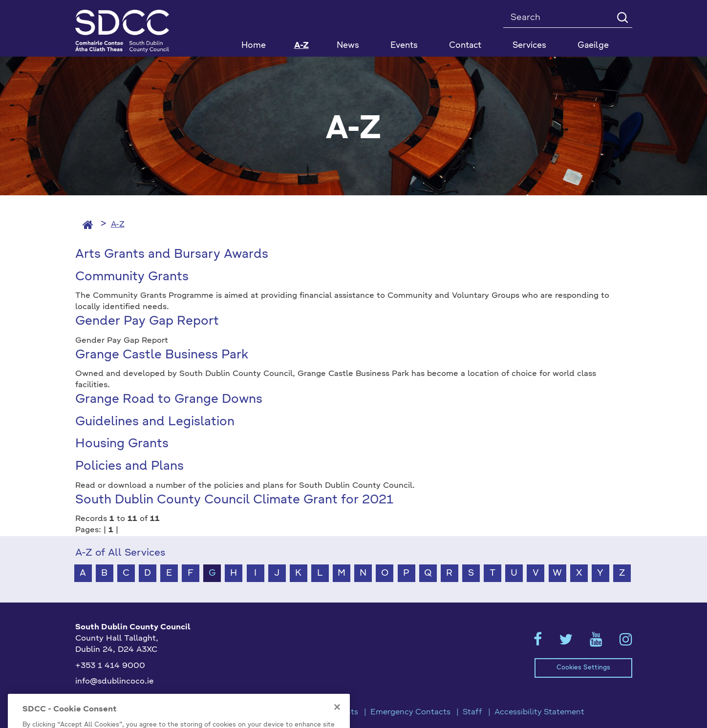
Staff (472, 712)
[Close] (337, 717)
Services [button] (529, 46)
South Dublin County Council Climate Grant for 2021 (234, 500)
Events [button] (404, 46)
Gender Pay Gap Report (147, 322)
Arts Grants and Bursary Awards (172, 255)
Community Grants (132, 277)
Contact (465, 46)
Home (254, 46)
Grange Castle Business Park (162, 355)
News (348, 46)
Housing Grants (122, 444)
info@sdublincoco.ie (115, 682)
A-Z (301, 46)
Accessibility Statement (539, 712)
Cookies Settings (583, 668)
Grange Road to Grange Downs (169, 400)
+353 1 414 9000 (110, 666)
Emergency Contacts (410, 712)
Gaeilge (593, 46)
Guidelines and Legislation (155, 422)
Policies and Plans (129, 467)
